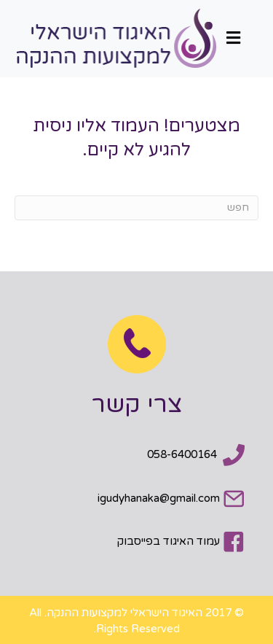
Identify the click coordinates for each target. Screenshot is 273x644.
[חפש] (136, 208)
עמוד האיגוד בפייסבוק (169, 541)
